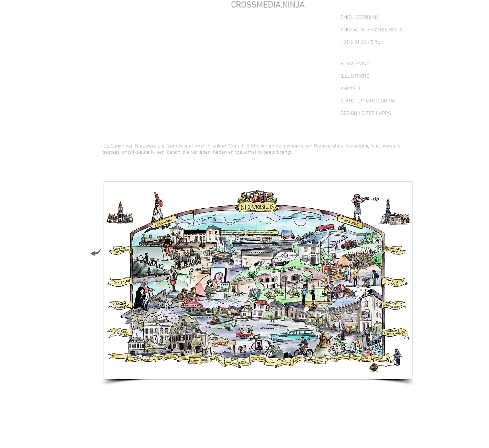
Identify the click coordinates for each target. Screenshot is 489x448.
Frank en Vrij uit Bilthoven (237, 146)
